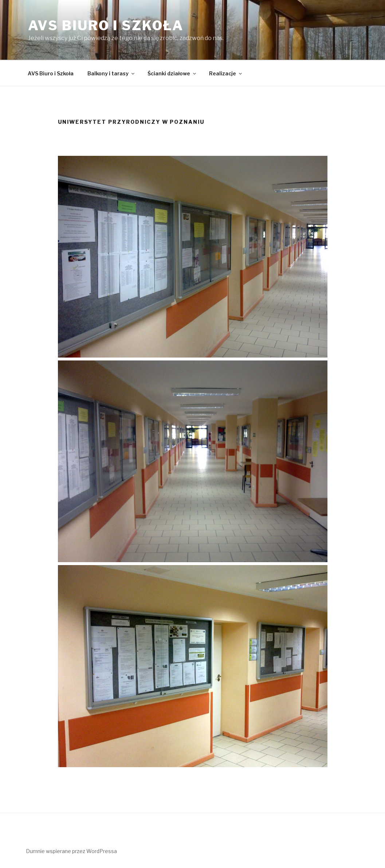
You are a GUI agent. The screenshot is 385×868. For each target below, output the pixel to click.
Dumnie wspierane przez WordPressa (71, 851)
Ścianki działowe (172, 73)
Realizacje (226, 73)
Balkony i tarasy (111, 73)
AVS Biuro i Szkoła (106, 25)
